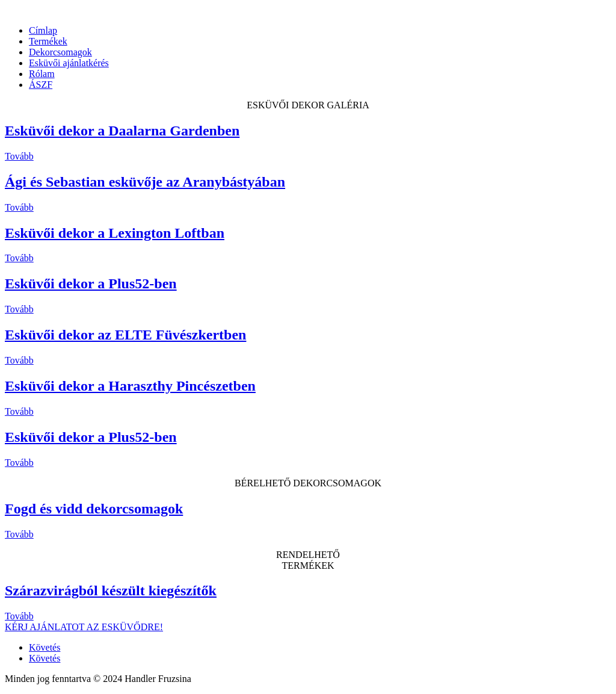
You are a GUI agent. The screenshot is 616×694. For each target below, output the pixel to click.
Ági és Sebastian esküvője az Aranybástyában (145, 182)
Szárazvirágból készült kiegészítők (111, 590)
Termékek (48, 41)
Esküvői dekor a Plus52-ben (91, 283)
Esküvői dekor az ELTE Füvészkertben (125, 335)
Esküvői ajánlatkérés (69, 63)
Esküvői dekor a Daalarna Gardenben (122, 131)
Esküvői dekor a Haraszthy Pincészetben (130, 386)
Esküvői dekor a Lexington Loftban (115, 233)
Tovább (19, 156)
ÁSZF (41, 85)
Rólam (42, 74)
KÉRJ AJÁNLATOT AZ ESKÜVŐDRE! (84, 627)
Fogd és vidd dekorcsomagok (94, 509)
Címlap (43, 30)
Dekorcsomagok (60, 52)
